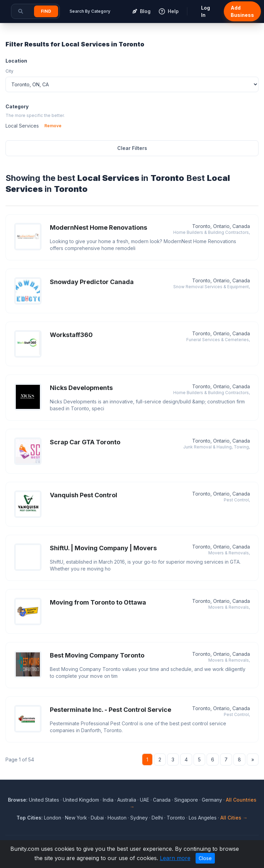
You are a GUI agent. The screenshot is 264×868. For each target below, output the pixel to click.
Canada (162, 800)
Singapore (186, 800)
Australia (127, 800)
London (53, 818)
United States (44, 800)
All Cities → (234, 818)
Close (205, 858)
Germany (212, 800)
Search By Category (90, 11)
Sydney (139, 818)
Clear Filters (132, 148)
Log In (206, 11)
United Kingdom (81, 800)
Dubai (97, 818)
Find (46, 11)
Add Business (242, 11)
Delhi (157, 818)
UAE (145, 800)
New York (76, 818)
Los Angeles (203, 818)
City (9, 71)
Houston (117, 818)
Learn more (175, 858)
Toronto (176, 818)
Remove (53, 126)
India (108, 800)
